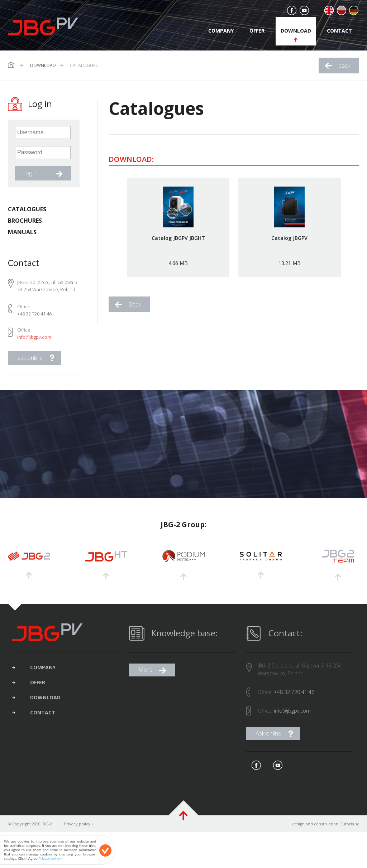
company (221, 31)
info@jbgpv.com (34, 337)
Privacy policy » (79, 825)
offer (257, 31)
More (146, 671)
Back (135, 304)
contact (339, 31)
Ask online (268, 735)
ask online (30, 358)
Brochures (25, 221)
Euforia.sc (350, 825)
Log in (30, 173)
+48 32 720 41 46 (294, 693)
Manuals (22, 232)
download (296, 31)
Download (43, 66)
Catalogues (27, 209)
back (344, 66)
